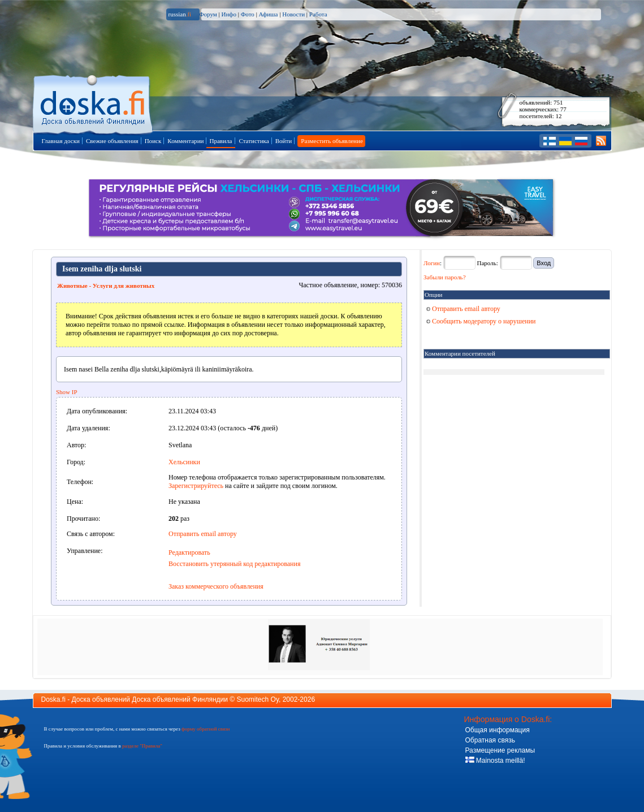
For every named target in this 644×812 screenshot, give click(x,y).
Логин (432, 263)
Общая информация (498, 730)
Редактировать (189, 552)
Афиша (269, 14)
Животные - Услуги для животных (106, 286)
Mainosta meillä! (495, 761)
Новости (293, 14)
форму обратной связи (206, 729)
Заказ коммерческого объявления (216, 586)
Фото (248, 14)
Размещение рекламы (500, 750)
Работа (318, 14)
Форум (208, 14)
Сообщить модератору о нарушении (481, 321)
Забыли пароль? (445, 277)
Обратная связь (490, 740)
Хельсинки (184, 462)
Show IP (67, 392)
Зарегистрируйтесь (196, 486)
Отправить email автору (203, 534)
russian (180, 14)
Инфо (228, 14)
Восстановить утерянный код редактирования (234, 564)
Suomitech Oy (258, 699)
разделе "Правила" (142, 746)
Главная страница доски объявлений (94, 103)
